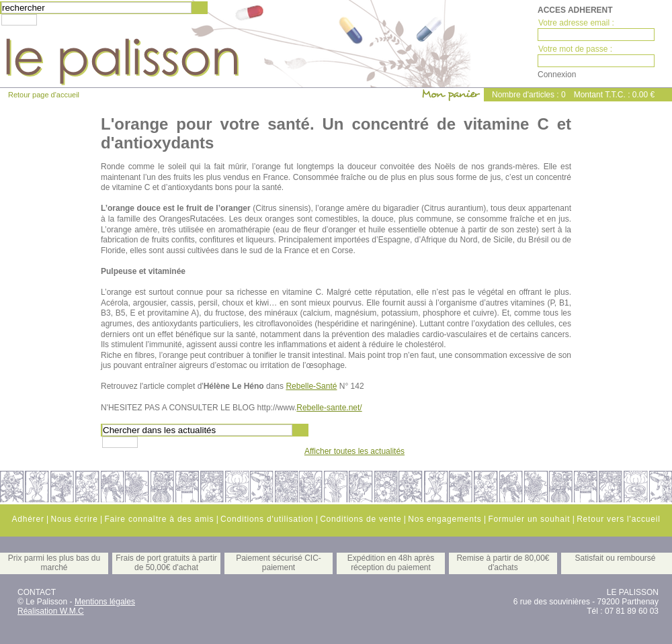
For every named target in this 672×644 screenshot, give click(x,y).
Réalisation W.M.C (51, 611)
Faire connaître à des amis (159, 519)
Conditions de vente (361, 519)
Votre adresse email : (576, 23)
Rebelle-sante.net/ (329, 408)
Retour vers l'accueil (618, 519)
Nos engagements (445, 519)
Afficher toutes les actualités (354, 451)
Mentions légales (105, 602)
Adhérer (28, 519)
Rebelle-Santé (311, 386)
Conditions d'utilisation (267, 519)
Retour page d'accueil (44, 95)
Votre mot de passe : (575, 49)
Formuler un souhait (529, 519)
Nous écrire (74, 519)
